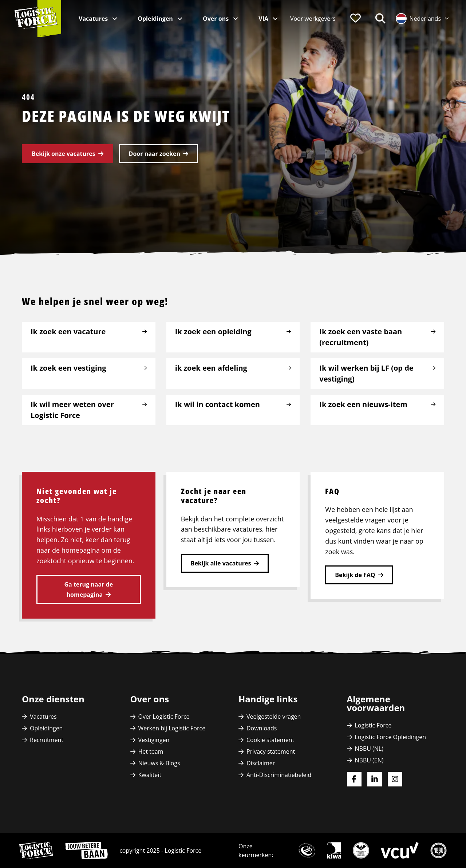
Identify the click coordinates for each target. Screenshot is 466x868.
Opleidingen (156, 19)
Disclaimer (261, 763)
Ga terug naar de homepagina (89, 589)
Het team (151, 751)
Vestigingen (154, 740)
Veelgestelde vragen (274, 717)
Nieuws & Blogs (159, 763)
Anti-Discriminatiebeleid (279, 775)
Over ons (216, 19)
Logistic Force (373, 725)
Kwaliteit (150, 775)
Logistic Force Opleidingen (391, 737)
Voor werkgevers (313, 19)
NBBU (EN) (369, 760)
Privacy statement (271, 751)
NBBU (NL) (369, 749)
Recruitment (47, 740)
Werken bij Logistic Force (172, 728)
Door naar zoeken (155, 154)
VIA (264, 19)
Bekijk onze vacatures (64, 154)
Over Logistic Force (164, 717)
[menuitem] (313, 19)
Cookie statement (270, 740)
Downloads (262, 728)
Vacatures (94, 19)
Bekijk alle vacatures (221, 563)
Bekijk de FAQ (355, 575)
